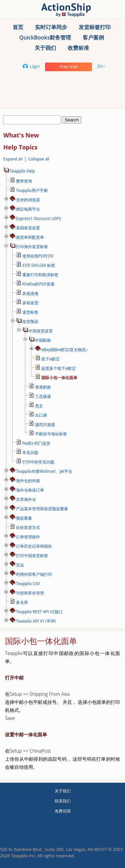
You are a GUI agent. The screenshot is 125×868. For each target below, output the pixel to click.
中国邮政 (43, 340)
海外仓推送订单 (30, 490)
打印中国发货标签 (32, 556)
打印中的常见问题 (38, 462)
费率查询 (24, 181)
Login (31, 66)
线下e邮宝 (50, 359)
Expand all (13, 159)
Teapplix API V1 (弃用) (36, 621)
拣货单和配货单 (30, 237)
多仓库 (22, 602)
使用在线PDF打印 (38, 256)
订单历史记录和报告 (34, 546)
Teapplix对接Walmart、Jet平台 (44, 471)
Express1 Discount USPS (38, 219)
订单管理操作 (28, 537)
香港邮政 (43, 387)
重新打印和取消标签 (40, 275)
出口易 (41, 415)
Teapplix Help (19, 171)
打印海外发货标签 (32, 247)
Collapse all (38, 159)
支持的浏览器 (28, 200)
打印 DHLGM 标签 (39, 265)
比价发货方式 (28, 527)
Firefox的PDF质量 (38, 284)
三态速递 (43, 396)
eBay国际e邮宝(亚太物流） (65, 350)
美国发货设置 (28, 228)
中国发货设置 (41, 331)
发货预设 (30, 321)
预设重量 (24, 518)
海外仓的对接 (28, 481)
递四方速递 (45, 424)
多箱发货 (30, 303)
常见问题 (30, 453)
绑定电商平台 (28, 209)
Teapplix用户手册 (32, 190)
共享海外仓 (26, 499)
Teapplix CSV (28, 584)
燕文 (39, 406)
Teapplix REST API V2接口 (39, 612)
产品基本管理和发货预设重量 (42, 509)
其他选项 (30, 293)
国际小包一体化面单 (59, 378)
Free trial (68, 67)
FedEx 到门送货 (36, 443)
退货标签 (30, 312)
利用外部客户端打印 (34, 574)
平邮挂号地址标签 (51, 434)
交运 (20, 565)
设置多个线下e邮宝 (58, 368)
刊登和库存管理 (30, 593)
